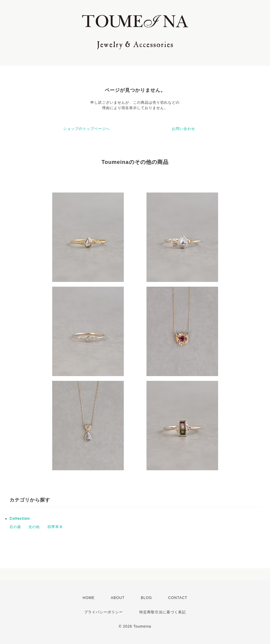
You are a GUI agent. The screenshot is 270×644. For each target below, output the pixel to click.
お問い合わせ (183, 129)
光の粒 (34, 527)
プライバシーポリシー (104, 612)
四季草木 (55, 527)
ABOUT (118, 598)
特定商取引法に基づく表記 (163, 612)
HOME (89, 598)
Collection (20, 519)
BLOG (146, 598)
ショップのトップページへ (87, 129)
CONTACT (178, 598)
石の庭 (15, 527)
